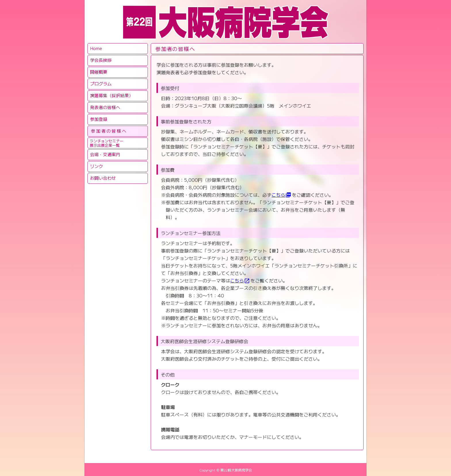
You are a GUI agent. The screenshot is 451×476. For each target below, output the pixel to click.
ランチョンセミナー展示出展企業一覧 (107, 143)
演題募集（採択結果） (112, 95)
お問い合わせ (103, 178)
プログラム (101, 84)
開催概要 (99, 72)
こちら (281, 195)
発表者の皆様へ (105, 107)
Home (96, 48)
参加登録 (99, 119)
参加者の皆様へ (109, 131)
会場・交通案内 (105, 154)
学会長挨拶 (101, 60)
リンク (96, 166)
